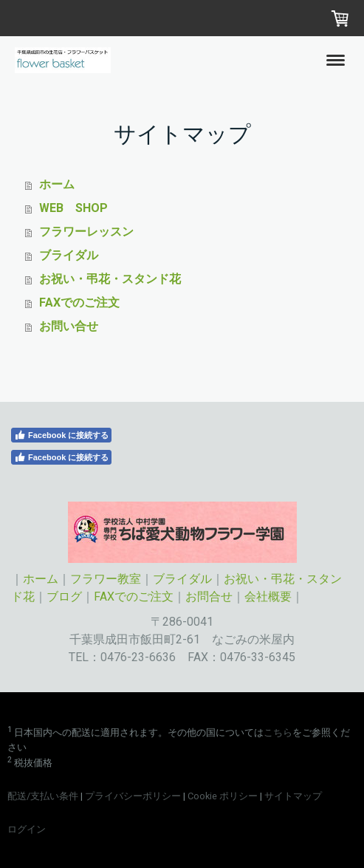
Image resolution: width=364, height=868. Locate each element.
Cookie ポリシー (223, 796)
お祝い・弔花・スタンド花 (110, 279)
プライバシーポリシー (133, 796)
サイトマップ (293, 796)
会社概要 (268, 597)
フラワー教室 (106, 579)
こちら (278, 732)
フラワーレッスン (86, 232)
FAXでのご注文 (79, 303)
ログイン (27, 829)
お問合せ (209, 597)
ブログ (64, 597)
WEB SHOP (73, 208)
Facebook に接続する (61, 435)
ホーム (57, 184)
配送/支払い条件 (43, 796)
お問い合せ (69, 326)
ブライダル (69, 255)
